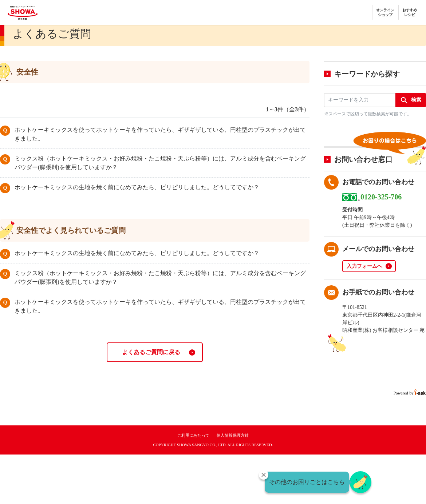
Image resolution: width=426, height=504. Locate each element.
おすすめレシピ (410, 12)
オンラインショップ (385, 12)
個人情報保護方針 (233, 435)
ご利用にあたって (193, 435)
